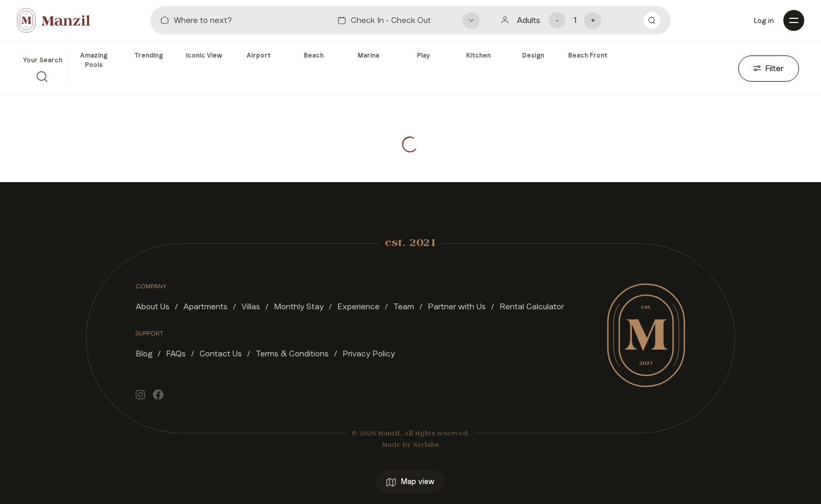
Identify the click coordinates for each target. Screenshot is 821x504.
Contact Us (221, 354)
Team (404, 306)
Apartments (206, 306)
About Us (153, 306)
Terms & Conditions (292, 354)
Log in (764, 20)
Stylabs (426, 445)
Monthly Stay (299, 306)
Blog (144, 354)
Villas (251, 306)
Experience (358, 306)
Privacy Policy (369, 354)
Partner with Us (457, 306)
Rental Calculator (532, 306)
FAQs (176, 354)
